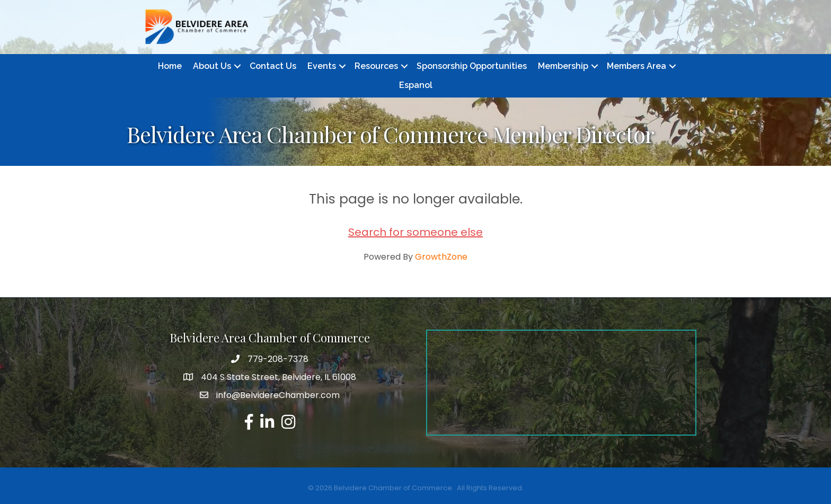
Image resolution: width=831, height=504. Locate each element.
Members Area (636, 66)
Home (170, 66)
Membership (563, 66)
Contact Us (273, 66)
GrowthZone (441, 257)
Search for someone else (415, 232)
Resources (376, 66)
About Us (212, 66)
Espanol (416, 85)
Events (322, 66)
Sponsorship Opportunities (472, 66)
